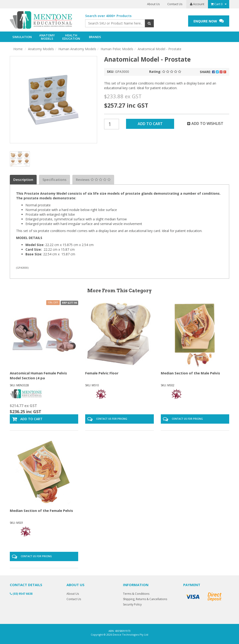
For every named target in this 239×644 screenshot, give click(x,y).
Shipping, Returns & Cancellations (145, 599)
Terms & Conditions (136, 594)
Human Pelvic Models (117, 49)
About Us (153, 4)
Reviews (93, 179)
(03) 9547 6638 (21, 594)
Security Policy (132, 604)
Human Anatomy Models (77, 49)
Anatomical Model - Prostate (160, 49)
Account (197, 4)
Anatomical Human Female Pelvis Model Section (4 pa (38, 375)
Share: (213, 72)
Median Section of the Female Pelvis (41, 510)
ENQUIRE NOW (209, 21)
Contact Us (175, 4)
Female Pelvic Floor (102, 373)
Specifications (54, 179)
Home (18, 49)
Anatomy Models (41, 49)
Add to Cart (150, 124)
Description (23, 179)
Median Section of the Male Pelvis (190, 373)
